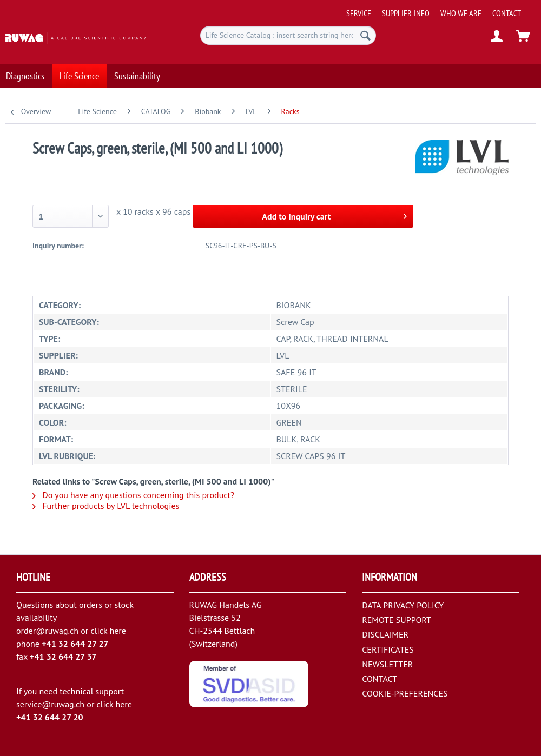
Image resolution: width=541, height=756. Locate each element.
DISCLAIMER (385, 634)
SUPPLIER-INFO (406, 13)
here (117, 631)
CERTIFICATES (388, 649)
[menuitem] (440, 9)
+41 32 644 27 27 (75, 644)
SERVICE (359, 13)
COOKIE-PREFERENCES (405, 693)
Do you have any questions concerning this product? (133, 495)
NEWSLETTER (387, 664)
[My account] (497, 37)
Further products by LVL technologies (106, 506)
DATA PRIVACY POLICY (403, 605)
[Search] (365, 35)
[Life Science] (79, 68)
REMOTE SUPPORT (397, 620)
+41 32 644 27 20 (50, 717)
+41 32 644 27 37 (63, 656)
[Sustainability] (137, 68)
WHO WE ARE (461, 13)
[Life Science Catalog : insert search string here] (288, 35)
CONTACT (507, 13)
